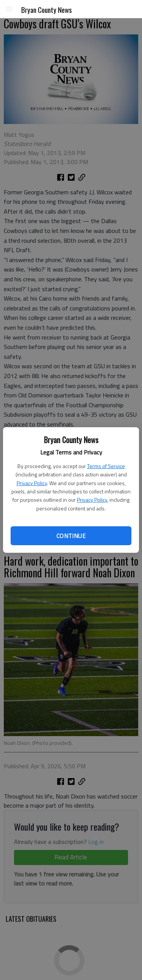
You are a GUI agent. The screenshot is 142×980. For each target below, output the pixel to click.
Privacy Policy (32, 483)
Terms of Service (106, 466)
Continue (71, 536)
